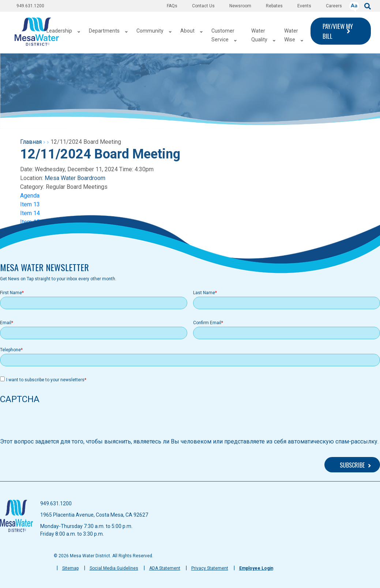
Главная (31, 142)
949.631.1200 (30, 6)
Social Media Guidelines (114, 568)
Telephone (10, 350)
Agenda (30, 196)
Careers (334, 6)
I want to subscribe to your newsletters (45, 380)
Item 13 (30, 204)
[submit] (368, 6)
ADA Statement (165, 568)
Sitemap (70, 568)
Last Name (204, 293)
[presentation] (56, 423)
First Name (11, 293)
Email (6, 323)
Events (304, 6)
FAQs (172, 6)
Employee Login (256, 568)
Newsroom (240, 6)
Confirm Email (207, 323)
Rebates (274, 6)
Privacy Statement (210, 568)
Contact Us (203, 6)
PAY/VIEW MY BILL (338, 31)
